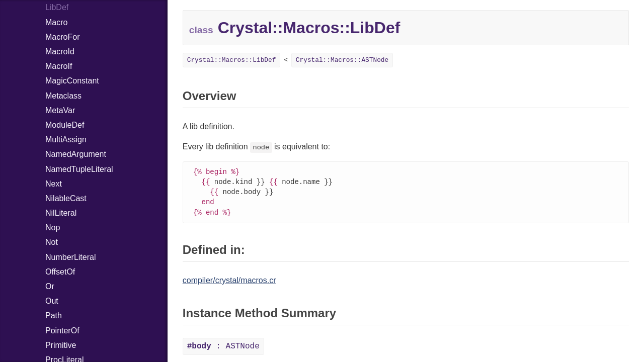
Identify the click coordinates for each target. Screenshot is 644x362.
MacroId (60, 52)
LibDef (57, 7)
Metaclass (63, 96)
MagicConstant (72, 81)
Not (52, 242)
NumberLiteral (70, 257)
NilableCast (66, 198)
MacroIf (59, 66)
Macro (56, 22)
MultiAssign (66, 140)
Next (54, 184)
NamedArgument (76, 154)
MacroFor (62, 37)
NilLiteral (61, 213)
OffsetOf (60, 272)
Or (50, 286)
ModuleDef (65, 125)
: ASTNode (223, 349)
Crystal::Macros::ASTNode (342, 60)
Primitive (61, 345)
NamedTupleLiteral (79, 169)
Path (54, 315)
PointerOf (62, 331)
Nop (53, 228)
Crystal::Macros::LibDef (232, 60)
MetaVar (60, 110)
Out (52, 301)
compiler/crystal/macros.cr (229, 283)
